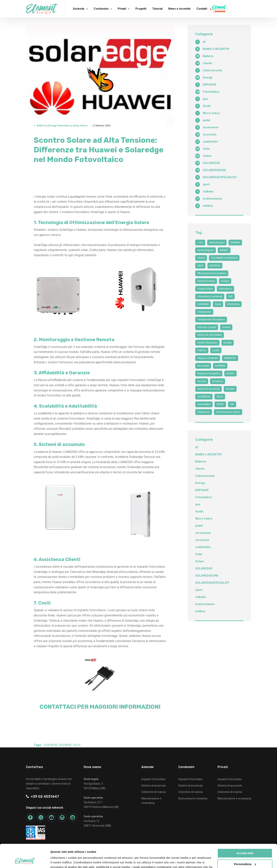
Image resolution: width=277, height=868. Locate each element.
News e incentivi (179, 9)
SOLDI (77, 745)
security (202, 381)
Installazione (204, 312)
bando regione (206, 250)
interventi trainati (207, 327)
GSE (230, 296)
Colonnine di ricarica (154, 792)
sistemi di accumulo (209, 389)
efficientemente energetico (212, 273)
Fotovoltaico (64, 125)
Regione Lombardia (208, 358)
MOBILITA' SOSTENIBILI (210, 335)
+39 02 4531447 (43, 796)
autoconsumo (217, 243)
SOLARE (230, 389)
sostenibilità (204, 404)
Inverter (226, 327)
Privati (122, 9)
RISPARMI (65, 745)
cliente (201, 258)
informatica (233, 304)
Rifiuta (245, 853)
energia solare (205, 289)
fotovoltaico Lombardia (210, 296)
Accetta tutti (245, 831)
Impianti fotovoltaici (153, 779)
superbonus (204, 412)
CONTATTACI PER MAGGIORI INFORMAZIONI (100, 707)
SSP (232, 404)
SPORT (220, 404)
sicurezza (218, 381)
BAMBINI (235, 243)
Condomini (101, 9)
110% (200, 243)
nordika (228, 343)
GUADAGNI (51, 745)
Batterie (42, 125)
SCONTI (230, 374)
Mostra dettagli (61, 860)
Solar (76, 125)
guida (218, 304)
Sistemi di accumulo (154, 786)
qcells (216, 350)
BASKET (224, 250)
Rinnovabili (203, 366)
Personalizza (245, 842)
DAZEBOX (215, 266)
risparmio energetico (209, 374)
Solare (84, 125)
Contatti (202, 9)
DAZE (200, 266)
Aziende (79, 9)
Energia (225, 281)
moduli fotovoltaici (207, 343)
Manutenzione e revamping (234, 798)
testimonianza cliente (228, 412)
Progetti (141, 9)
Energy (51, 125)
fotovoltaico (225, 289)
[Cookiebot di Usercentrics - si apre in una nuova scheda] (25, 860)
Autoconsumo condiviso (193, 798)
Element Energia (206, 281)
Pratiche (202, 350)
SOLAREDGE (204, 397)
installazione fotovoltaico (211, 320)
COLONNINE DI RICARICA (224, 258)
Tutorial (157, 9)
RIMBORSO (230, 358)
